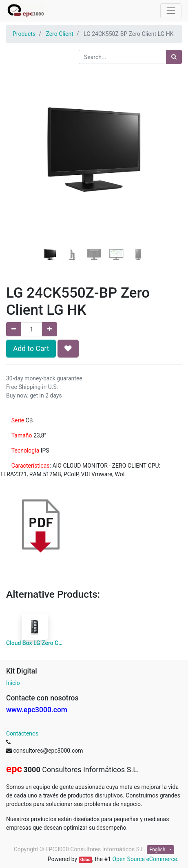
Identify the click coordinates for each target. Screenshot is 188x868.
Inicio (13, 683)
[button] (19, 146)
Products (24, 34)
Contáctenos (22, 733)
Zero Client (59, 34)
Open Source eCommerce (145, 859)
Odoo (85, 860)
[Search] (174, 57)
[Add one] (50, 329)
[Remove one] (14, 329)
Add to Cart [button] (31, 349)
